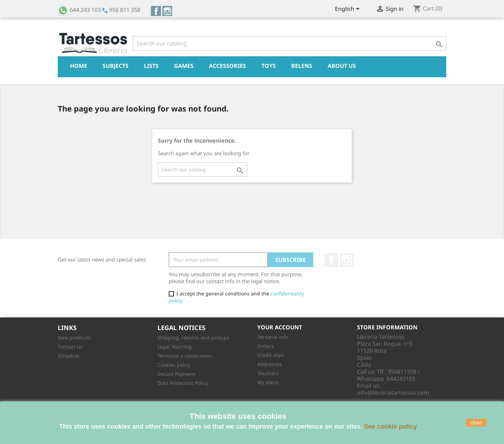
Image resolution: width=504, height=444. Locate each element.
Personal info (273, 337)
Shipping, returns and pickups (193, 338)
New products (74, 338)
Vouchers (268, 373)
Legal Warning (175, 347)
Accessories (227, 66)
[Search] (289, 43)
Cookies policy (174, 365)
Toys (269, 66)
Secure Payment (176, 374)
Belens (302, 66)
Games (184, 66)
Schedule (69, 356)
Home (79, 66)
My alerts (268, 382)
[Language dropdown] (348, 9)
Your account (280, 327)
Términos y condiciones (185, 356)
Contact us (70, 347)
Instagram (167, 11)
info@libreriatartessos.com (393, 393)
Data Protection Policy (183, 383)
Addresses (269, 364)
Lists (151, 66)
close (476, 423)
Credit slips (271, 355)
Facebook (156, 11)
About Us (342, 66)
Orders (265, 346)
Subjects (115, 66)
